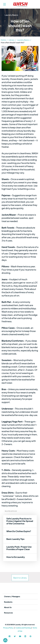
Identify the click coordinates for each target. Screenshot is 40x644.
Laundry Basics (23, 40)
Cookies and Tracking (23, 628)
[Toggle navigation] (3, 4)
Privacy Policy (8, 628)
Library (12, 40)
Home (3, 40)
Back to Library (20, 578)
